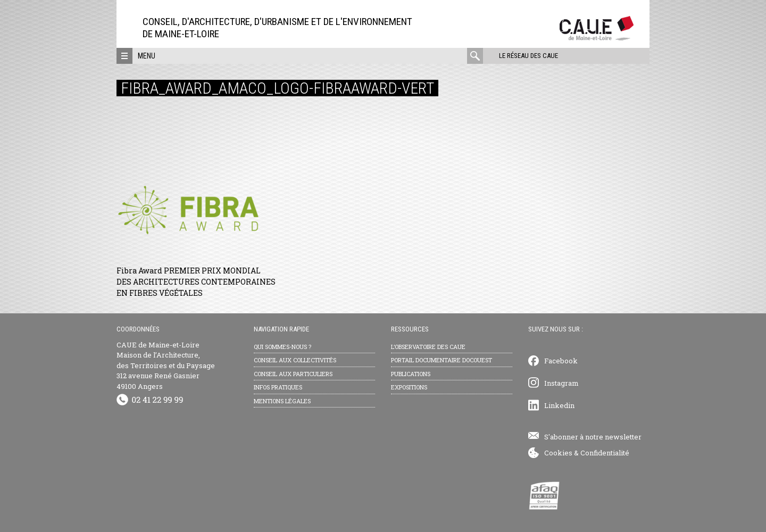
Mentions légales (282, 401)
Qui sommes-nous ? (282, 347)
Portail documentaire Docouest (442, 360)
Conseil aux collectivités (295, 360)
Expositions (409, 387)
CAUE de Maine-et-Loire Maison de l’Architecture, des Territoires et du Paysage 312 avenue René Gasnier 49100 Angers (166, 365)
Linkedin (559, 405)
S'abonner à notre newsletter (593, 437)
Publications (411, 374)
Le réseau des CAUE (528, 56)
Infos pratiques (278, 387)
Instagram (561, 383)
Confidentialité (605, 453)
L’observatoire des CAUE (428, 347)
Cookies (558, 453)
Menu (147, 56)
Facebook (561, 361)
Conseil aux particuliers (293, 374)
